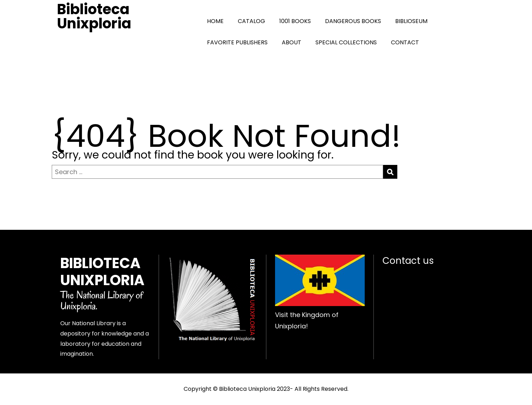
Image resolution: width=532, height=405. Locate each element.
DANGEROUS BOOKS (353, 21)
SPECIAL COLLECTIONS (346, 42)
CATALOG (251, 21)
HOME (215, 21)
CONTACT (405, 42)
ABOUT (292, 42)
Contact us (408, 261)
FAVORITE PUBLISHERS (237, 42)
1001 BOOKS (295, 21)
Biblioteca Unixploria (94, 16)
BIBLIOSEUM (411, 21)
